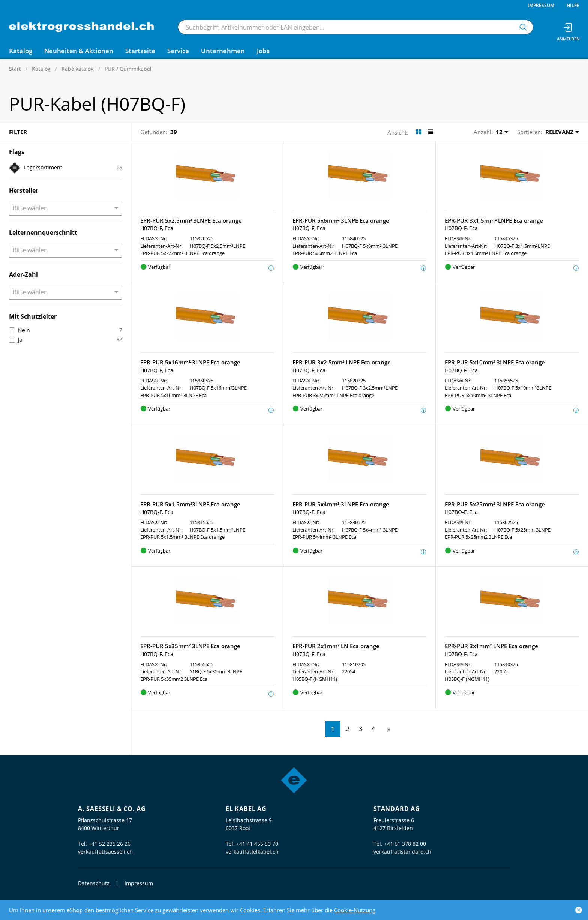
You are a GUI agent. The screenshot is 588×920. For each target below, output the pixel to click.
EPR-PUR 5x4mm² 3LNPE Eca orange (341, 504)
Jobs (263, 51)
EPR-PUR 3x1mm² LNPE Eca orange (491, 646)
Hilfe (573, 5)
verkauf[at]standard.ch (402, 852)
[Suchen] (523, 27)
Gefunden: (154, 132)
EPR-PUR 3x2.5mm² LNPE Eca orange (342, 362)
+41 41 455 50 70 (257, 844)
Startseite (140, 51)
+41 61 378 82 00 (405, 844)
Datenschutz (94, 883)
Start (15, 69)
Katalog (41, 69)
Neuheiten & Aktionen (79, 51)
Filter (18, 132)
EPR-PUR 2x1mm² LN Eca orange (336, 646)
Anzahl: (483, 132)
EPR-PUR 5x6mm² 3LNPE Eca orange (341, 220)
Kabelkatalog (78, 69)
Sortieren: (530, 132)
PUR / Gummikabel (128, 69)
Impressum (541, 5)
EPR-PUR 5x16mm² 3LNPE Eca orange (190, 362)
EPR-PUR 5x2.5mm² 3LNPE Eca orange (191, 220)
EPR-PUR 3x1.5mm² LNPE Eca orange (494, 220)
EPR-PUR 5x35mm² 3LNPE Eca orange (190, 646)
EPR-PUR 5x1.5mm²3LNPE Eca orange (190, 504)
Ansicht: (398, 132)
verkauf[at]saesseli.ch (105, 852)
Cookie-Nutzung (355, 910)
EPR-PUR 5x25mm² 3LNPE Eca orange (495, 504)
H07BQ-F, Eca (157, 228)
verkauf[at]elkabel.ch (252, 852)
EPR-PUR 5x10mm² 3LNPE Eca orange (495, 362)
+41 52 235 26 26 (109, 844)
